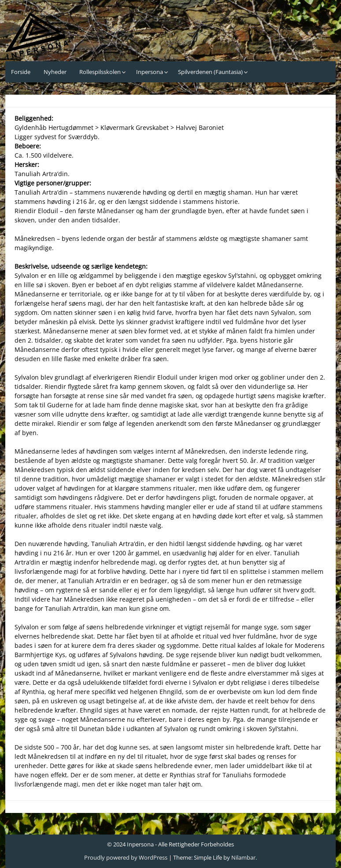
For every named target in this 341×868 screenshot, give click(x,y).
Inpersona (150, 72)
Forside (21, 72)
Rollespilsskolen (100, 72)
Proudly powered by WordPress (126, 857)
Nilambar (243, 857)
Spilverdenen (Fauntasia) (210, 72)
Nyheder (55, 72)
